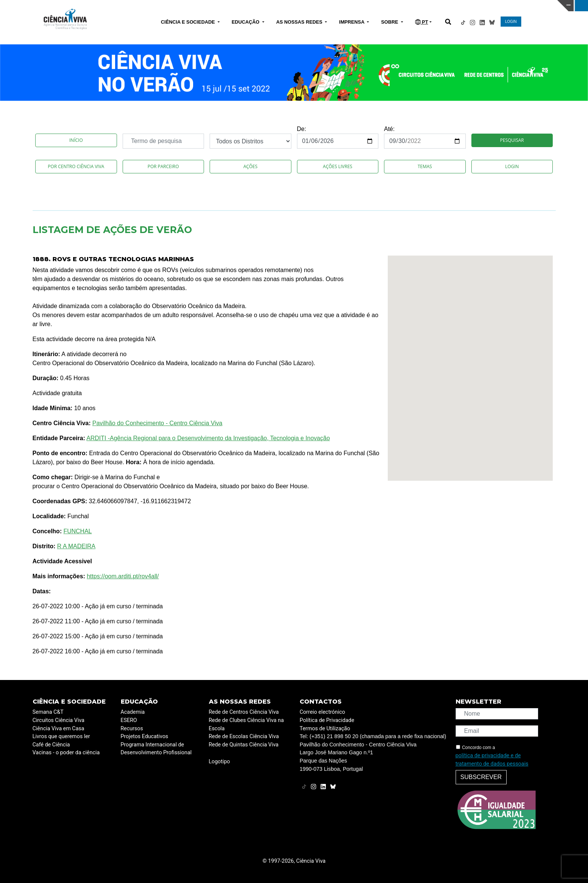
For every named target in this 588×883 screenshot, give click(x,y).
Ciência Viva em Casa (58, 729)
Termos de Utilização (325, 729)
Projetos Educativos (145, 736)
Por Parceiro (163, 166)
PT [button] (422, 22)
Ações (250, 166)
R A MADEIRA (76, 546)
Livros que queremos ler (61, 736)
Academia (133, 712)
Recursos (132, 729)
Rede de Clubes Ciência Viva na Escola (246, 724)
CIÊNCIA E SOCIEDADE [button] (188, 22)
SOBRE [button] (390, 22)
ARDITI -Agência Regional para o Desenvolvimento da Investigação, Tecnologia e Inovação (208, 438)
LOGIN (511, 22)
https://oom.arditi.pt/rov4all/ (123, 576)
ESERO (129, 720)
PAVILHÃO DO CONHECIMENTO (269, 5)
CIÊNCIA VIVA (400, 6)
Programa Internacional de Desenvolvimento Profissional (156, 749)
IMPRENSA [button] (352, 22)
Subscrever (481, 777)
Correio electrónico (322, 712)
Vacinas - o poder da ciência (66, 753)
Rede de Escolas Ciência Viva (244, 736)
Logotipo (220, 762)
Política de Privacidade (327, 720)
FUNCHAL (78, 531)
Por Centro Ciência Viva (76, 166)
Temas (425, 166)
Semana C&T (48, 712)
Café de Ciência (51, 745)
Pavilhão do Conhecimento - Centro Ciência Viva (157, 423)
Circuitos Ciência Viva (59, 720)
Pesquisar (512, 140)
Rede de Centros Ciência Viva (244, 712)
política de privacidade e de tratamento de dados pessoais (492, 760)
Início (76, 140)
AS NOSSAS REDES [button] (300, 22)
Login (512, 166)
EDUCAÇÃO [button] (246, 22)
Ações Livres (337, 166)
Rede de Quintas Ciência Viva (244, 745)
